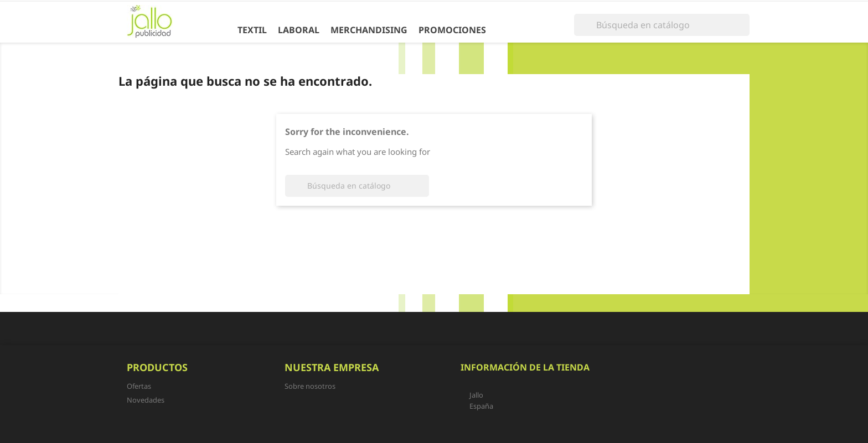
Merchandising (369, 30)
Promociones (452, 30)
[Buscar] (662, 25)
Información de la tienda (525, 367)
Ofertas (139, 386)
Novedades (146, 400)
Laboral (299, 30)
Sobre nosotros (310, 386)
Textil (252, 30)
